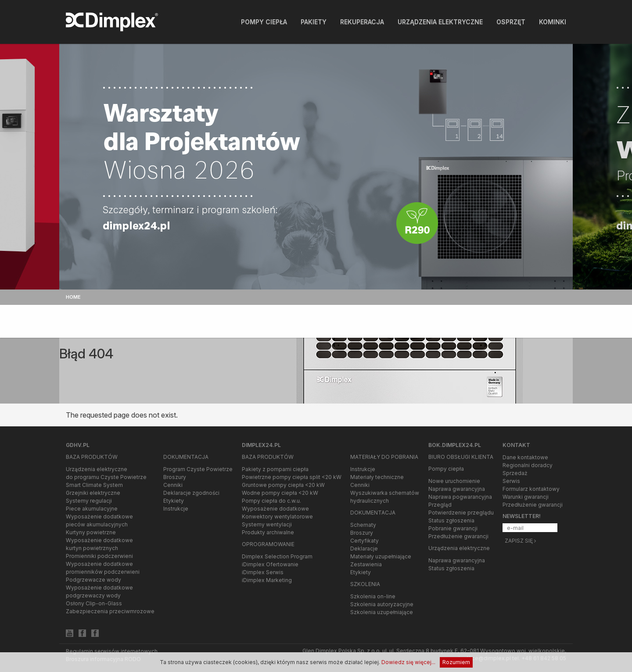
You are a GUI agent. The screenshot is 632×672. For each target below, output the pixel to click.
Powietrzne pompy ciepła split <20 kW (292, 477)
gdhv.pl (78, 445)
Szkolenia (365, 584)
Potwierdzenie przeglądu (461, 513)
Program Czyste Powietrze (198, 469)
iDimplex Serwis (263, 572)
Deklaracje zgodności (191, 493)
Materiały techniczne (377, 477)
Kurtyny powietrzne (91, 532)
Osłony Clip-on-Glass (94, 603)
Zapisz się (520, 541)
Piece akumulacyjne (92, 509)
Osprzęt (511, 22)
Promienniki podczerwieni (99, 556)
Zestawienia (366, 564)
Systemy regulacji (89, 501)
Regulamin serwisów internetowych (112, 651)
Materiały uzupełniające (381, 556)
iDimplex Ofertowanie (270, 564)
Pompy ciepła (264, 22)
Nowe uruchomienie (454, 481)
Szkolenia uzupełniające (382, 612)
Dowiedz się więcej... (408, 662)
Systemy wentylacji (267, 524)
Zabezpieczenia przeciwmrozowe (110, 611)
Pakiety (314, 22)
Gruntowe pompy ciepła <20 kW (283, 485)
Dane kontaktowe (525, 457)
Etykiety (174, 501)
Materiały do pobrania (384, 457)
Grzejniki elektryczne (93, 493)
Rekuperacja (362, 22)
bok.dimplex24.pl (455, 445)
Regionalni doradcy (528, 465)
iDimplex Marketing (267, 580)
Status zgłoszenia (451, 520)
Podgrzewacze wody (93, 580)
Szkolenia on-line (373, 596)
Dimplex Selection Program (277, 556)
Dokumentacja (186, 457)
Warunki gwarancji (526, 497)
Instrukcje (176, 509)
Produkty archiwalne (268, 532)
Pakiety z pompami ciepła (275, 469)
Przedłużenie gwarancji (458, 536)
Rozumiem (456, 662)
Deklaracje (364, 549)
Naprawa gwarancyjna (457, 489)
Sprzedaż (515, 473)
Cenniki (173, 485)
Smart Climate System (94, 485)
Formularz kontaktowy (531, 489)
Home (73, 297)
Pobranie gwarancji (453, 528)
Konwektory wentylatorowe (277, 517)
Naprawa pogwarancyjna (460, 497)
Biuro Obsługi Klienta (461, 457)
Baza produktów (92, 457)
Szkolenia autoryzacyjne (382, 604)
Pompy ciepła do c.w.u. (271, 501)
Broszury (175, 477)
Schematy (363, 525)
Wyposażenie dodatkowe (275, 509)
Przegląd (440, 505)
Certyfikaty (364, 541)
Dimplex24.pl (261, 445)
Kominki (553, 22)
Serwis (511, 481)
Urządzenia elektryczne (440, 22)
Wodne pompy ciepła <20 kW (280, 493)
